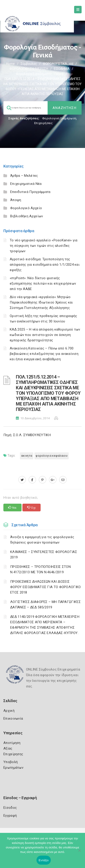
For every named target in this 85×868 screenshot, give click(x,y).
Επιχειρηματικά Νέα (26, 184)
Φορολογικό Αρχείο (26, 208)
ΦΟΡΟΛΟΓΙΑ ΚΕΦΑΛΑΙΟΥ (52, 456)
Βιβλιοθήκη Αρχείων (27, 216)
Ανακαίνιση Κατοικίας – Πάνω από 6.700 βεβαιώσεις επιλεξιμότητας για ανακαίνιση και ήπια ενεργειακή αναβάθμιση (44, 354)
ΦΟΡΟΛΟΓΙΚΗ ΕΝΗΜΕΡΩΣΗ (29, 69)
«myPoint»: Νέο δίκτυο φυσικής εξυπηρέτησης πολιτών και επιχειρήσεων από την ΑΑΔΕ (43, 283)
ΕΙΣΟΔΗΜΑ (62, 69)
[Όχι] (79, 853)
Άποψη (16, 200)
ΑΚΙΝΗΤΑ (27, 456)
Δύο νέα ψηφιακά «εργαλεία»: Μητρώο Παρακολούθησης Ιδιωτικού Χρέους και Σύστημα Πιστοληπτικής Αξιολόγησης (41, 302)
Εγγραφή (10, 816)
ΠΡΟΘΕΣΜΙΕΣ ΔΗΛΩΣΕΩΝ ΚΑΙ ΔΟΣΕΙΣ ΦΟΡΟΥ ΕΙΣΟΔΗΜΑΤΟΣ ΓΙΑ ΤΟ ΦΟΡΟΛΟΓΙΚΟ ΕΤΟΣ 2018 (46, 587)
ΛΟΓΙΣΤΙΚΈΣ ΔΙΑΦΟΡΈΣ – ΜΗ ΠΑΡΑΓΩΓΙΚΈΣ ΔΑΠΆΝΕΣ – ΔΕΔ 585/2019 (45, 605)
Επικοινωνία (13, 718)
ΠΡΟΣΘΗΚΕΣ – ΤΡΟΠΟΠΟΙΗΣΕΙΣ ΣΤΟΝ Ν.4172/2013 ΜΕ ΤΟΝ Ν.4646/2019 (40, 569)
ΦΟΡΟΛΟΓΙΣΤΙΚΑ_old (58, 64)
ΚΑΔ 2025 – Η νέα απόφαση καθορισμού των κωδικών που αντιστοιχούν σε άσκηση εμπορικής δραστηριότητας (45, 335)
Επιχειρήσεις (44, 123)
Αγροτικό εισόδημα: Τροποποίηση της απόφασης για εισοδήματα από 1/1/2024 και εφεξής (45, 265)
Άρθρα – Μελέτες (24, 176)
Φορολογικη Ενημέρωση (59, 118)
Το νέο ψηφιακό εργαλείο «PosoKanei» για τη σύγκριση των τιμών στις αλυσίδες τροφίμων (44, 246)
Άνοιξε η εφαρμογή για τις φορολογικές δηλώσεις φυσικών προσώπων (42, 540)
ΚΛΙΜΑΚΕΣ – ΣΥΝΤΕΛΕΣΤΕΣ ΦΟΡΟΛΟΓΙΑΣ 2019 (44, 555)
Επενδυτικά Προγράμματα (30, 192)
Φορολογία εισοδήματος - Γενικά (40, 74)
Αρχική (9, 711)
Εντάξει (44, 860)
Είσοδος (10, 808)
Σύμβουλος (29, 64)
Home (10, 64)
